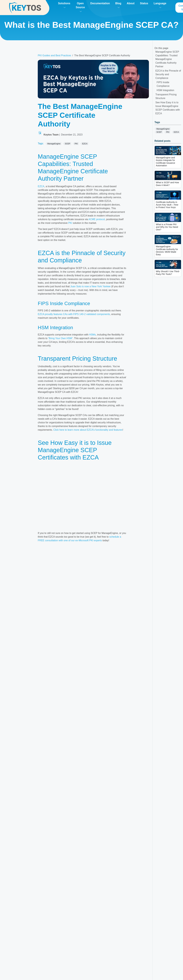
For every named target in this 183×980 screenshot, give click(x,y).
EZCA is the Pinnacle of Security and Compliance (168, 74)
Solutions (64, 5)
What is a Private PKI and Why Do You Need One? (167, 227)
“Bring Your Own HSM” (60, 338)
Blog (118, 5)
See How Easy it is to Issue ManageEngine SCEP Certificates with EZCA (168, 108)
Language (160, 5)
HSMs (92, 335)
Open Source (80, 7)
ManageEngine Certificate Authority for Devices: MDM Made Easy (167, 250)
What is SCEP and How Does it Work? (167, 184)
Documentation (100, 3)
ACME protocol (97, 219)
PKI (70, 223)
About (131, 3)
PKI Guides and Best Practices (54, 55)
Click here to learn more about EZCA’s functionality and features (88, 430)
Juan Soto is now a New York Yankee (90, 286)
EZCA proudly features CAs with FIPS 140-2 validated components (74, 314)
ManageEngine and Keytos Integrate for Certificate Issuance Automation (165, 162)
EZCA (41, 186)
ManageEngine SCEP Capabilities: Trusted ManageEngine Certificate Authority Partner (167, 59)
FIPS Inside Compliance (163, 84)
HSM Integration (165, 90)
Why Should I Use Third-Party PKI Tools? (168, 273)
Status (144, 3)
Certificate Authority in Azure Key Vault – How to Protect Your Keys (167, 205)
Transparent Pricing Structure (166, 96)
